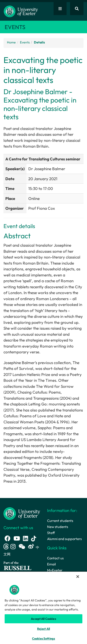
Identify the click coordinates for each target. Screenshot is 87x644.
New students (58, 527)
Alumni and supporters (64, 539)
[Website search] (77, 9)
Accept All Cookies (43, 619)
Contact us (55, 558)
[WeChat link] (22, 546)
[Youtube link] (17, 538)
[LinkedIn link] (26, 538)
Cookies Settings (43, 638)
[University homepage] (22, 513)
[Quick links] (60, 9)
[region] (43, 608)
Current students (60, 521)
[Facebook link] (8, 538)
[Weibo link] (31, 546)
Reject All (43, 629)
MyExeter (55, 570)
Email (51, 564)
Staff (51, 533)
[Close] (78, 577)
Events (25, 42)
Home (11, 42)
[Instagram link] (13, 546)
